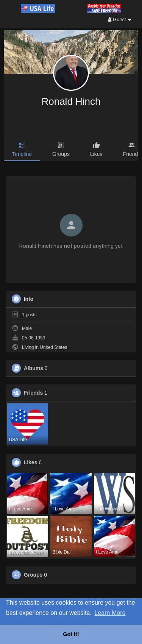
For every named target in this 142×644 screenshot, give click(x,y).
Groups (33, 575)
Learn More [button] (110, 613)
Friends (34, 393)
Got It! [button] (71, 634)
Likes (31, 462)
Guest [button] (119, 19)
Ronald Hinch (71, 101)
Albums (34, 368)
